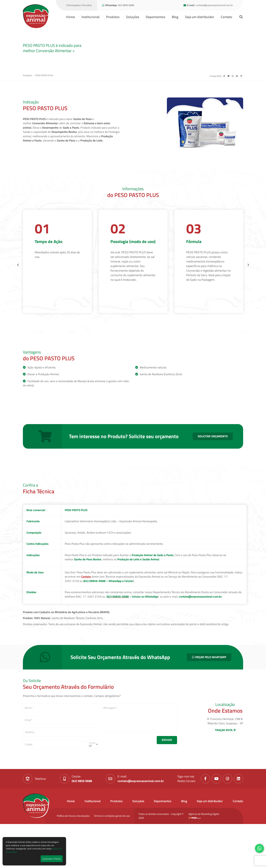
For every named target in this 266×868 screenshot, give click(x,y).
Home (70, 17)
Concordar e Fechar (52, 859)
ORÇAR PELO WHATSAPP (209, 696)
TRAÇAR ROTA (225, 770)
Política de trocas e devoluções (73, 855)
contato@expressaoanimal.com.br (214, 5)
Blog (175, 17)
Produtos (113, 17)
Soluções (133, 17)
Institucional (90, 17)
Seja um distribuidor (200, 17)
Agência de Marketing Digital (204, 855)
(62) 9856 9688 (126, 5)
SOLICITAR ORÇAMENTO (213, 476)
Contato (227, 17)
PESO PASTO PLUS (44, 115)
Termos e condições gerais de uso (112, 855)
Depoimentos (155, 17)
